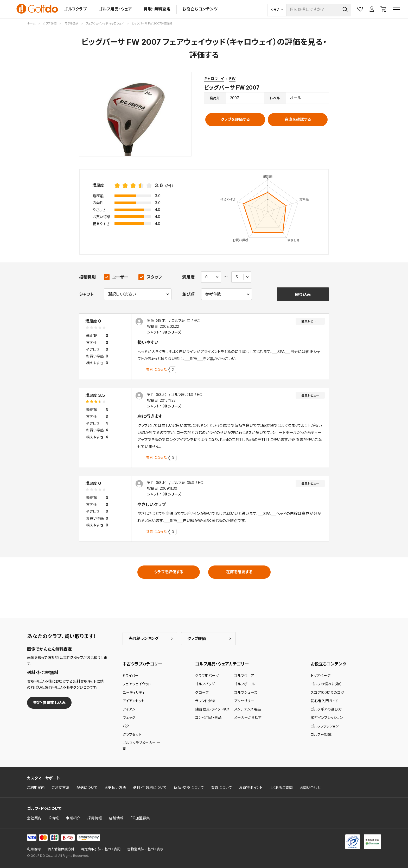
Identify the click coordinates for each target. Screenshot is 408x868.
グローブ (202, 693)
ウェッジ (129, 718)
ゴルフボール (244, 684)
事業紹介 (73, 818)
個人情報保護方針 (61, 849)
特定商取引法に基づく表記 (101, 849)
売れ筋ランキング (144, 639)
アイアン (129, 709)
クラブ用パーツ (207, 676)
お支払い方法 (115, 788)
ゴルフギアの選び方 (326, 709)
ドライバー (131, 676)
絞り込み (303, 294)
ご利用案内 (36, 788)
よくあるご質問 (281, 788)
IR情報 (54, 818)
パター (128, 726)
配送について (87, 788)
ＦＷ (232, 78)
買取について (222, 788)
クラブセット (132, 734)
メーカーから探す (248, 718)
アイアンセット (133, 701)
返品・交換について (189, 788)
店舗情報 (116, 818)
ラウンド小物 (205, 701)
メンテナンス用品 (248, 709)
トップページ (321, 676)
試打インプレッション (327, 718)
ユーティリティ (134, 693)
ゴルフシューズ (246, 693)
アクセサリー (244, 701)
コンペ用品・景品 (208, 718)
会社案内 (34, 818)
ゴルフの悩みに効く (326, 684)
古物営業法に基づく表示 (145, 849)
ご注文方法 (61, 788)
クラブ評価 (197, 639)
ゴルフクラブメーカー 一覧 (142, 746)
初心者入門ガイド (324, 701)
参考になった (156, 369)
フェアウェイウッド (137, 684)
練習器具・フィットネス (212, 709)
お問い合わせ (310, 788)
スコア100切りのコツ (327, 693)
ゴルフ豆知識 (321, 734)
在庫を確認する (298, 119)
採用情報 (95, 818)
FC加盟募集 (140, 818)
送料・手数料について (150, 788)
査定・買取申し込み (49, 703)
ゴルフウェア (244, 676)
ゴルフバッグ (205, 684)
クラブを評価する (235, 119)
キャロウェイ (214, 78)
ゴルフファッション (325, 726)
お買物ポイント (251, 788)
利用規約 (34, 849)
